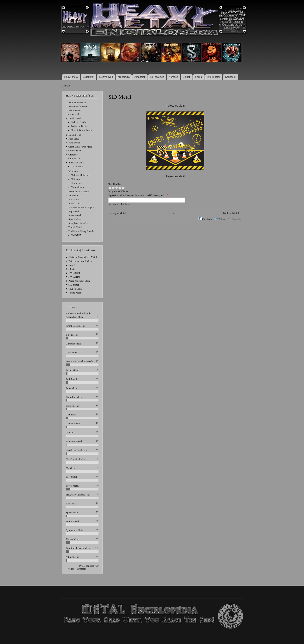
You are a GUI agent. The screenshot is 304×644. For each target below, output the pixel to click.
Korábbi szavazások (77, 569)
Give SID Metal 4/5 (120, 188)
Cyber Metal (77, 167)
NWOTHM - (77, 235)
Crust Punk (74, 114)
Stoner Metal (75, 219)
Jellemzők (89, 77)
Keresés (173, 77)
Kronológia (124, 77)
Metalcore (73, 171)
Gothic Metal (75, 151)
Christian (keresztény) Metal (83, 257)
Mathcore (76, 179)
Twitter (220, 219)
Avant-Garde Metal (78, 106)
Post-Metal (74, 199)
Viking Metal (75, 293)
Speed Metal (75, 215)
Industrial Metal (76, 163)
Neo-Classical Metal (79, 192)
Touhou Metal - (76, 289)
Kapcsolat (231, 77)
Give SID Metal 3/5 (117, 188)
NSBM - (73, 269)
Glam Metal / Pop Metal (80, 147)
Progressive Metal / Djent (81, 207)
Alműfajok (140, 77)
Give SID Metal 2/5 (113, 188)
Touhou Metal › (232, 213)
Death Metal (75, 118)
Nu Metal (73, 196)
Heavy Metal (71, 77)
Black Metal (75, 110)
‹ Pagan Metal (118, 213)
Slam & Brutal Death (81, 130)
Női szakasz (157, 77)
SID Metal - (74, 285)
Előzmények (106, 77)
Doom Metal (75, 135)
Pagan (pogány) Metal (79, 281)
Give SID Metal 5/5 (123, 188)
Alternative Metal (77, 103)
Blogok (187, 77)
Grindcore (73, 155)
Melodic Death (78, 122)
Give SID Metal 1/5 (110, 188)
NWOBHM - (75, 273)
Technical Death (79, 126)
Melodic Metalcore (80, 175)
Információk (214, 77)
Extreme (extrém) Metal (80, 261)
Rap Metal (74, 212)
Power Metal (75, 204)
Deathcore (76, 183)
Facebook (205, 219)
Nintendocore (78, 187)
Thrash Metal (75, 227)
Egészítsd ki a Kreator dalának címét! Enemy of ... (138, 195)
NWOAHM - (75, 277)
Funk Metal (74, 143)
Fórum (199, 77)
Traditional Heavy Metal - (81, 231)
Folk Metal (74, 139)
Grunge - (73, 265)
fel (174, 213)
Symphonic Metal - (78, 223)
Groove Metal (75, 159)
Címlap (66, 86)
